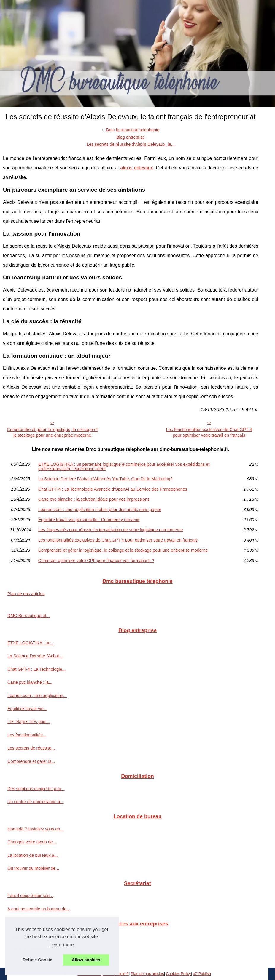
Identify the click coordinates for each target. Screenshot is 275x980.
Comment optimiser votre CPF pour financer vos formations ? (96, 561)
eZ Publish (202, 974)
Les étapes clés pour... (29, 722)
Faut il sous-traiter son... (30, 896)
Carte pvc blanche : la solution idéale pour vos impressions (94, 499)
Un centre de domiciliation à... (36, 802)
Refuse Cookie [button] (37, 960)
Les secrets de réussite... (31, 748)
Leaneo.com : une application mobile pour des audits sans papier (100, 510)
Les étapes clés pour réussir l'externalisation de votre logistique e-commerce (111, 530)
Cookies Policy (179, 974)
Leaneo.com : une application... (37, 696)
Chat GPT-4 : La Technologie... (37, 669)
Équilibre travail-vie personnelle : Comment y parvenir (89, 520)
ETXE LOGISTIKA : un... (31, 643)
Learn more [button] (62, 945)
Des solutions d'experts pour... (36, 789)
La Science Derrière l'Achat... (35, 656)
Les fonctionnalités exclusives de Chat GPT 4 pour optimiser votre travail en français (209, 432)
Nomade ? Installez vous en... (36, 829)
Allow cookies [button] (86, 960)
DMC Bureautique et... (28, 616)
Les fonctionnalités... (27, 735)
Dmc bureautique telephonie (133, 130)
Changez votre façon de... (32, 842)
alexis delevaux (137, 168)
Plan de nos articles (26, 594)
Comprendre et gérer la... (31, 761)
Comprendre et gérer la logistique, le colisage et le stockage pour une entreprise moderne (52, 432)
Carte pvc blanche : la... (30, 682)
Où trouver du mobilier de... (33, 868)
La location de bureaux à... (33, 855)
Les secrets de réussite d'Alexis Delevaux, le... (131, 144)
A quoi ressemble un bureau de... (39, 909)
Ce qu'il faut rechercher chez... (36, 949)
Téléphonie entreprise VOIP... (35, 936)
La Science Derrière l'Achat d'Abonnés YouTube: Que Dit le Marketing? (105, 479)
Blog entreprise (131, 137)
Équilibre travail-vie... (27, 709)
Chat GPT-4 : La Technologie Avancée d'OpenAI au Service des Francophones (113, 489)
